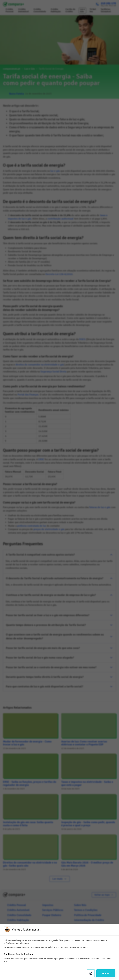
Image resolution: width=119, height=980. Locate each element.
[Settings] (91, 973)
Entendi (106, 973)
